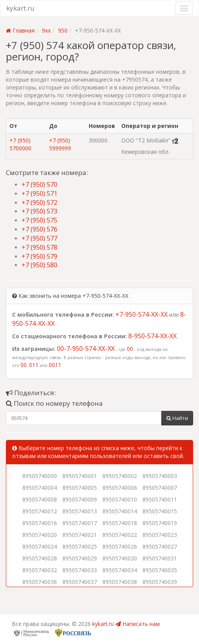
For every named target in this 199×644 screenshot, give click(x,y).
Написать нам (138, 624)
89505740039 (160, 582)
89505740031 (160, 558)
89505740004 (40, 488)
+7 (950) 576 (39, 229)
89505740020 (40, 535)
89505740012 (40, 511)
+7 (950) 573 (39, 211)
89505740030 (120, 558)
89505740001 (80, 476)
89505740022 (120, 535)
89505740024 (40, 546)
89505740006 (120, 488)
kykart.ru (20, 8)
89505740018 (120, 523)
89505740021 (80, 535)
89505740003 (160, 476)
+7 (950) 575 (39, 220)
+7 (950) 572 (39, 203)
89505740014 (120, 511)
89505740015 (160, 511)
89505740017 (80, 523)
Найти (177, 418)
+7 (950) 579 (39, 256)
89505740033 (80, 570)
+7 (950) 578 (39, 247)
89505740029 (80, 558)
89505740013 (80, 511)
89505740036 (40, 582)
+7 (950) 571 (39, 193)
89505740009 (80, 499)
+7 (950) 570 (39, 184)
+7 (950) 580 (39, 265)
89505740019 (160, 523)
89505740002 (120, 476)
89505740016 (40, 523)
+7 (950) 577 (39, 238)
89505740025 (80, 546)
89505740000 (40, 476)
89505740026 (120, 546)
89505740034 (120, 570)
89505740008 (40, 499)
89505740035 (160, 570)
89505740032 (40, 570)
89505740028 (40, 558)
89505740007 (160, 488)
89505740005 (80, 488)
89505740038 (120, 582)
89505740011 (160, 499)
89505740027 (160, 546)
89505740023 (160, 535)
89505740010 (120, 499)
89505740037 (80, 582)
